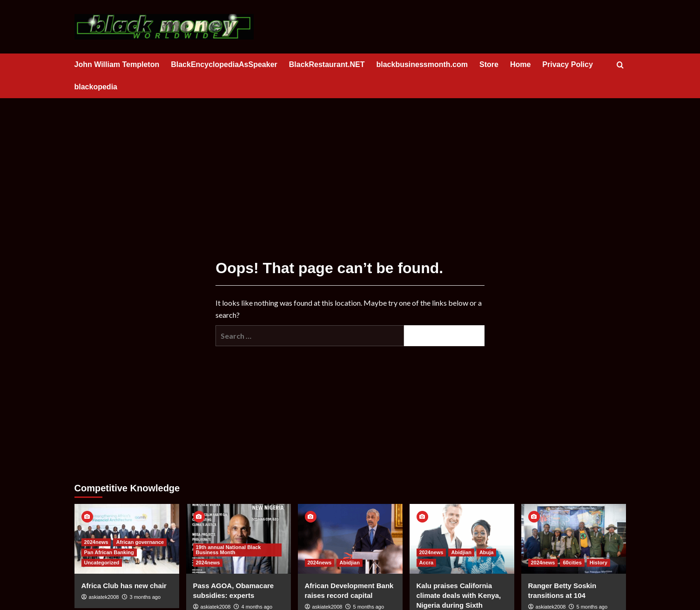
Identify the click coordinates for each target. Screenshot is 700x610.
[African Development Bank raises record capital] (350, 539)
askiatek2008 (104, 597)
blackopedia (96, 87)
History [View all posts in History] (599, 563)
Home (520, 64)
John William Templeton (117, 64)
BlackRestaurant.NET (327, 64)
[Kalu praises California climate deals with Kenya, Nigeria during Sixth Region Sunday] (462, 539)
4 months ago (257, 607)
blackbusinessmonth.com (422, 64)
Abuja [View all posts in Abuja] (487, 552)
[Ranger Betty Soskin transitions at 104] (574, 539)
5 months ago (368, 607)
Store (489, 64)
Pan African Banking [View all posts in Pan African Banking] (109, 552)
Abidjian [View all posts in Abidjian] (349, 563)
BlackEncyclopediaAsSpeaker (224, 64)
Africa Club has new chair (124, 586)
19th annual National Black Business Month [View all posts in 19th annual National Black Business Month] (229, 550)
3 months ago (145, 597)
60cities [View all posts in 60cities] (572, 563)
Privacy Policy (568, 64)
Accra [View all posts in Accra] (427, 563)
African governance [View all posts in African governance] (140, 542)
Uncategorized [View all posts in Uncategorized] (102, 563)
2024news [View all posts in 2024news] (96, 542)
